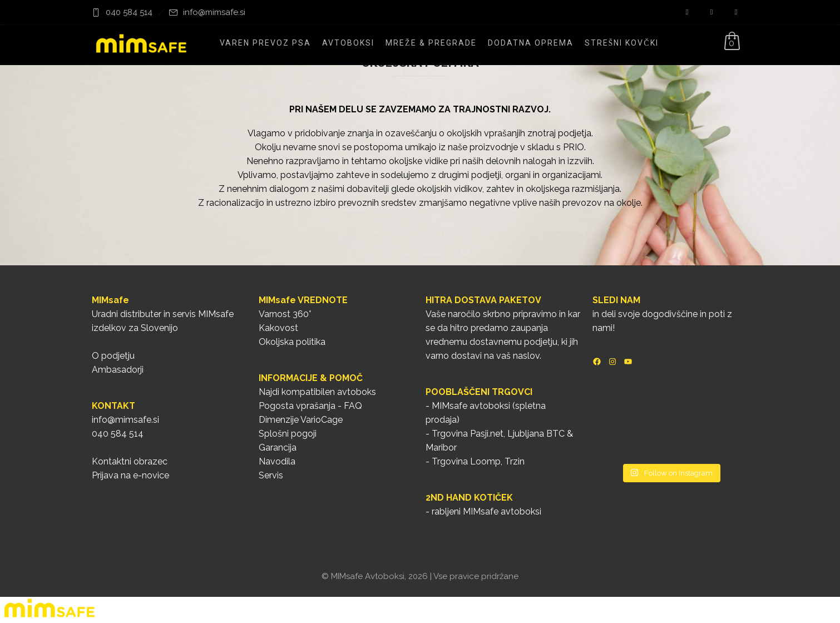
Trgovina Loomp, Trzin (478, 461)
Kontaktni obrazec (130, 461)
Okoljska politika (292, 342)
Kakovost (278, 328)
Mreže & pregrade (431, 43)
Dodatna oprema (531, 43)
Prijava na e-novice (130, 475)
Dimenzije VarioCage (301, 420)
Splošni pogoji (288, 434)
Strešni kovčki (622, 43)
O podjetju (113, 356)
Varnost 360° (285, 314)
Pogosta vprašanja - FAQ (310, 406)
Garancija (278, 448)
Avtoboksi (348, 43)
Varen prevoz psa (265, 43)
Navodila (277, 461)
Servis (271, 475)
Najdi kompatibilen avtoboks (317, 392)
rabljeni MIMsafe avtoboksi (486, 511)
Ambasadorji (118, 370)
